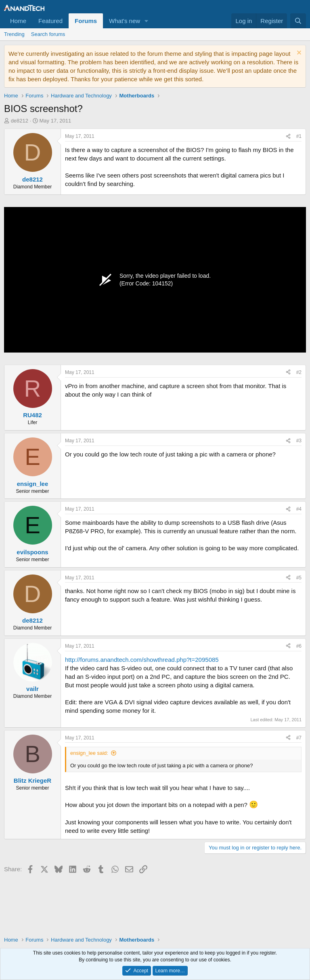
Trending (14, 34)
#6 (299, 646)
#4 (299, 509)
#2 (299, 372)
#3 (299, 441)
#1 (299, 136)
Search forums (48, 34)
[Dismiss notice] (298, 54)
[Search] (298, 21)
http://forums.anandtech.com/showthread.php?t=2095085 (142, 660)
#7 (299, 738)
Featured (50, 21)
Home (18, 21)
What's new (125, 21)
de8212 (20, 121)
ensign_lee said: (89, 753)
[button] (147, 21)
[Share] (288, 136)
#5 (299, 578)
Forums (86, 21)
